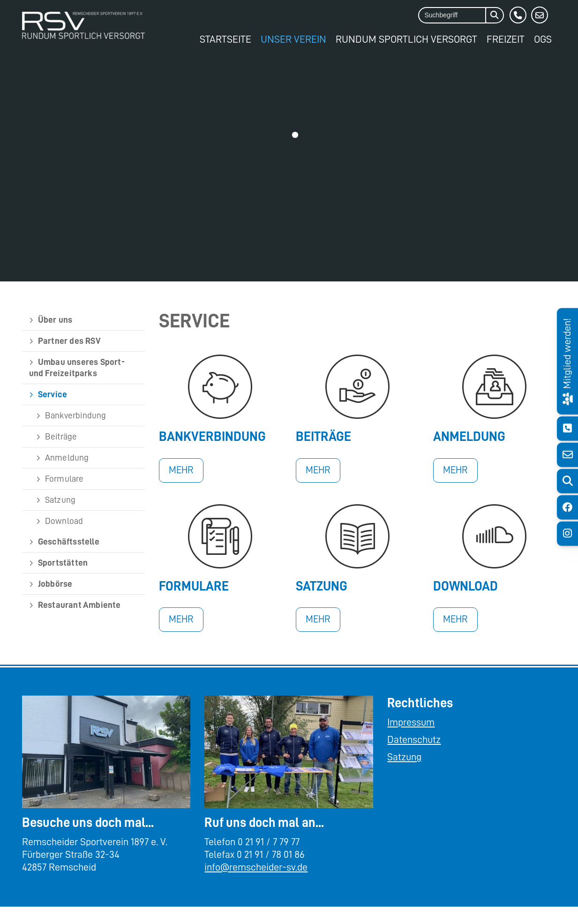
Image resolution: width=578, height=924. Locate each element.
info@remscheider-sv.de (256, 867)
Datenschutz (414, 740)
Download (64, 521)
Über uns (55, 320)
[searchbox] (452, 15)
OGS (543, 39)
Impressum (411, 722)
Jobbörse (55, 584)
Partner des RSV (69, 341)
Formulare (64, 479)
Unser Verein (293, 39)
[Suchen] (495, 15)
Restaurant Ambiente (79, 605)
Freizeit (506, 39)
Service (53, 394)
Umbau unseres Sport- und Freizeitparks (77, 367)
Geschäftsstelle (69, 542)
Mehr (181, 470)
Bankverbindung (76, 415)
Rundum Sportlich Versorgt (406, 39)
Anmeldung (67, 458)
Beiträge (61, 436)
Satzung (60, 500)
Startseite (225, 39)
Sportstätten (63, 563)
